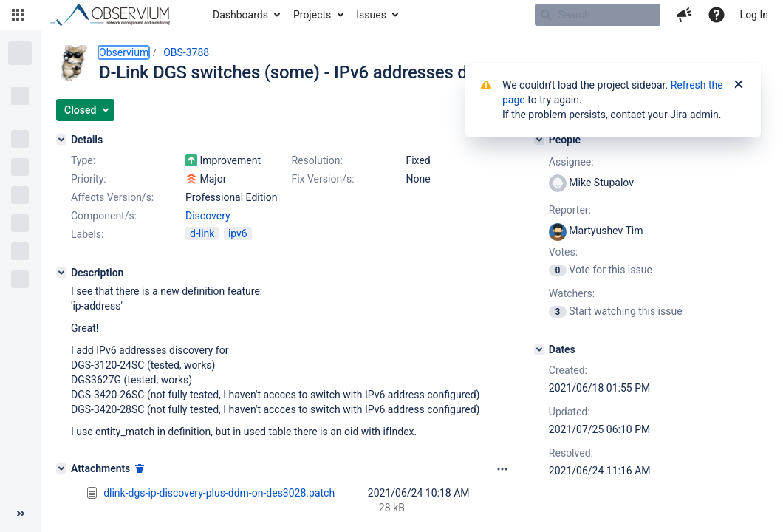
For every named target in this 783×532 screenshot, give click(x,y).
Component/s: (104, 216)
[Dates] (539, 349)
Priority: (89, 179)
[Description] (61, 273)
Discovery (208, 216)
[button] (18, 15)
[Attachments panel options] (502, 469)
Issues (371, 15)
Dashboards (240, 15)
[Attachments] (61, 468)
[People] (539, 140)
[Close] (739, 85)
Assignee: (571, 162)
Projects (312, 15)
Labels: (87, 234)
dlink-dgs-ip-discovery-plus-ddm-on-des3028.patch (219, 493)
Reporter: (570, 210)
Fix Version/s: (322, 179)
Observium (124, 52)
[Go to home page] (117, 15)
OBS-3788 (186, 52)
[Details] (61, 140)
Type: (83, 160)
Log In (754, 15)
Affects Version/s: (112, 197)
